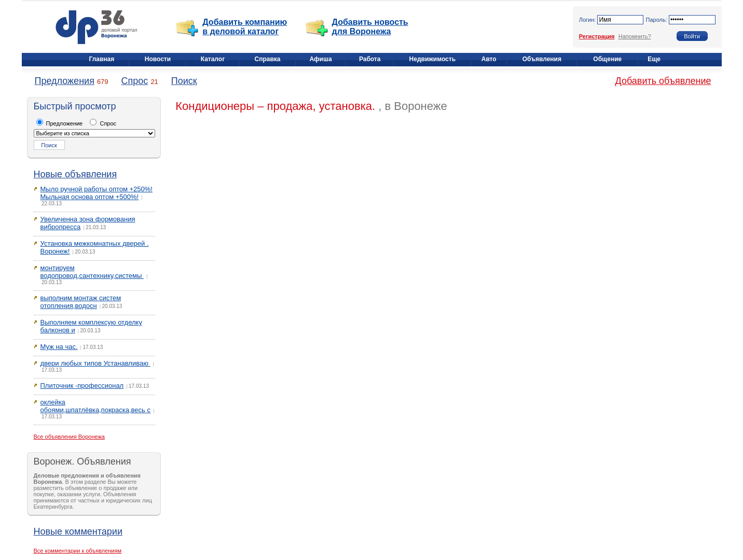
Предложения (65, 81)
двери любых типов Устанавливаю (95, 363)
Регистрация (597, 36)
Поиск (184, 81)
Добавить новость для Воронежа (370, 27)
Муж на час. (59, 347)
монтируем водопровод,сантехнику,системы (92, 272)
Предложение (60, 123)
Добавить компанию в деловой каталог (245, 27)
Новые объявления (75, 174)
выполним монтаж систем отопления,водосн (81, 302)
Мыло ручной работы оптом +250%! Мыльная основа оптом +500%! (97, 193)
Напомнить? (635, 36)
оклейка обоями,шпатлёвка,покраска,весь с (95, 406)
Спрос (135, 81)
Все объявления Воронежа (70, 437)
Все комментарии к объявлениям (78, 551)
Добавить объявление (663, 81)
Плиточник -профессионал (82, 386)
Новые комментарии (78, 531)
